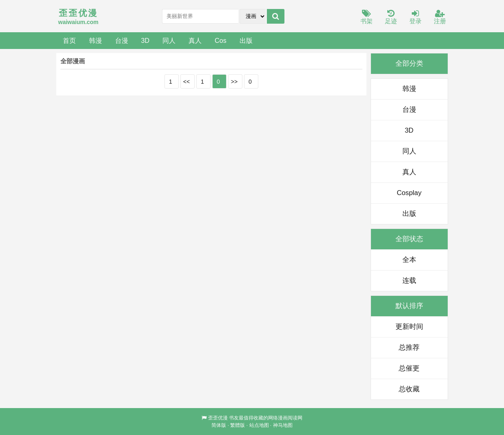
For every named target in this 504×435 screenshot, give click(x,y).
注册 (440, 17)
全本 (409, 260)
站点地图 (259, 425)
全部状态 (409, 239)
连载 (409, 281)
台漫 (122, 40)
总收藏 (409, 389)
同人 (169, 40)
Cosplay (409, 193)
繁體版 (238, 425)
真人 (195, 40)
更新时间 (409, 327)
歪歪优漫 (218, 418)
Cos (221, 40)
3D (145, 40)
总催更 (409, 368)
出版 (246, 40)
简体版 (219, 425)
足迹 (391, 17)
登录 (415, 17)
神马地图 (283, 425)
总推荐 (409, 347)
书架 (366, 17)
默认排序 (409, 306)
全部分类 (409, 63)
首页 (69, 40)
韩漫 (95, 40)
